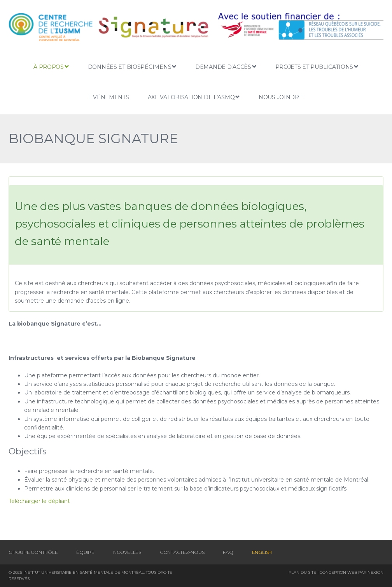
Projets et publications (317, 67)
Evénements (109, 97)
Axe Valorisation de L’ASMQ (194, 97)
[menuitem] (262, 552)
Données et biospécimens (132, 67)
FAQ (228, 552)
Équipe (85, 552)
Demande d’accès (226, 67)
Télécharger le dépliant (39, 501)
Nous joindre (281, 97)
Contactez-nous (182, 552)
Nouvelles (127, 552)
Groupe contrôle (33, 552)
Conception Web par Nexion (352, 572)
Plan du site (302, 572)
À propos (51, 67)
